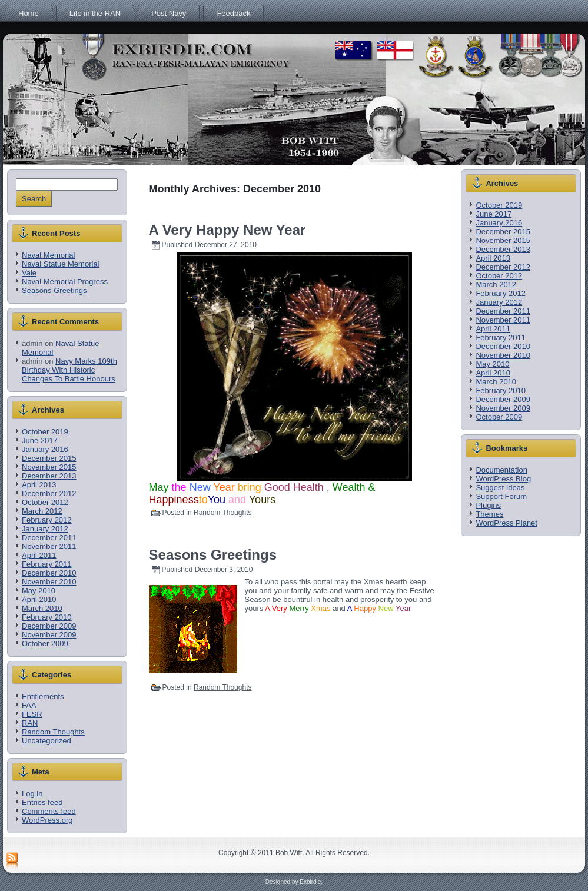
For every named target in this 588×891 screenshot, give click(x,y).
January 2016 (45, 449)
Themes (489, 514)
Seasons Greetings (54, 290)
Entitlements (43, 696)
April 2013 (39, 485)
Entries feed (42, 802)
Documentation (501, 470)
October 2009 (45, 644)
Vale (29, 273)
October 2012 (45, 502)
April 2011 (39, 555)
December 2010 (49, 573)
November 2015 (49, 467)
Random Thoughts (53, 732)
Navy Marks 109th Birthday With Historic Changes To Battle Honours (69, 370)
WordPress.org (47, 820)
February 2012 (47, 520)
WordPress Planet (506, 523)
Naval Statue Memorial (61, 264)
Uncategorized (46, 741)
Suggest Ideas (500, 488)
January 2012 (45, 529)
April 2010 (39, 599)
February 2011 (47, 564)
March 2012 (42, 511)
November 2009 (49, 635)
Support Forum (501, 496)
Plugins (488, 505)
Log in (32, 794)
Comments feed (49, 811)
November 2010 (49, 582)
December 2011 (49, 538)
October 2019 (45, 432)
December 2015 (49, 458)
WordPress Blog (503, 479)
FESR (32, 714)
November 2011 (49, 546)
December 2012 (49, 493)
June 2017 (40, 440)
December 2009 (49, 626)
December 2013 (49, 476)
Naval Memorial (48, 255)
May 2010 (39, 591)
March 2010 (42, 608)
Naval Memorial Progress (65, 282)
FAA (29, 705)
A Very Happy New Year (227, 230)
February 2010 (47, 617)
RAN (30, 723)
